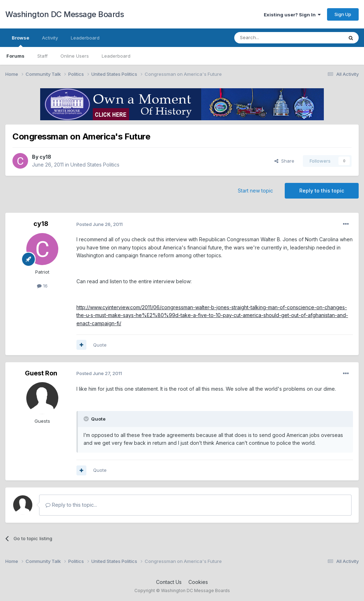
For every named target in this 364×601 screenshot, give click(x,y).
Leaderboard (116, 56)
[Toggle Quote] (87, 419)
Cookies (198, 582)
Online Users (75, 56)
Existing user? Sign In (292, 15)
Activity (50, 38)
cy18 (45, 157)
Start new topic (255, 191)
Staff (42, 56)
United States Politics (95, 165)
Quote (100, 345)
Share (284, 161)
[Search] (271, 38)
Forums (15, 56)
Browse (20, 41)
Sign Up (343, 14)
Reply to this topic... (71, 505)
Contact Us (169, 582)
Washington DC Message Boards (65, 14)
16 (42, 286)
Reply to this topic (322, 191)
